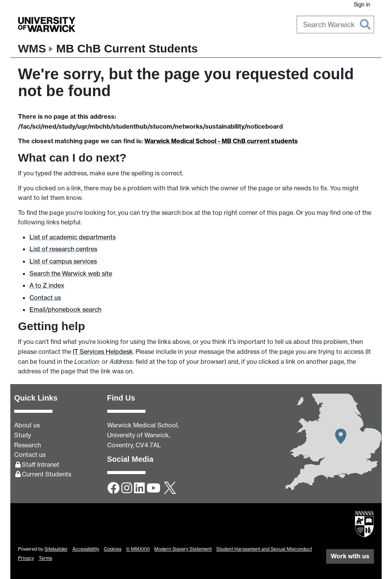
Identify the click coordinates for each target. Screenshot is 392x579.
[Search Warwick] (336, 25)
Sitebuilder (56, 549)
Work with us (350, 556)
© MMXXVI (138, 549)
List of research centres (63, 249)
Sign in (362, 4)
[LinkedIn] (139, 489)
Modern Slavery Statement (183, 549)
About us (27, 425)
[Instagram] (127, 489)
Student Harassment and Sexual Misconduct (264, 549)
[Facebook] (113, 489)
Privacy (26, 558)
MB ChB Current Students (127, 48)
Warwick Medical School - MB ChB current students (221, 141)
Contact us (45, 298)
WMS (32, 48)
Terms (45, 558)
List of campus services (63, 261)
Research (28, 445)
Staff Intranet (41, 465)
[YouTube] (154, 489)
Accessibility (86, 549)
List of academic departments (73, 237)
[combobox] (336, 25)
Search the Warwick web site (71, 273)
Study (23, 435)
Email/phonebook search (65, 309)
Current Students (47, 474)
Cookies (113, 549)
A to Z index (47, 285)
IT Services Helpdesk (103, 352)
